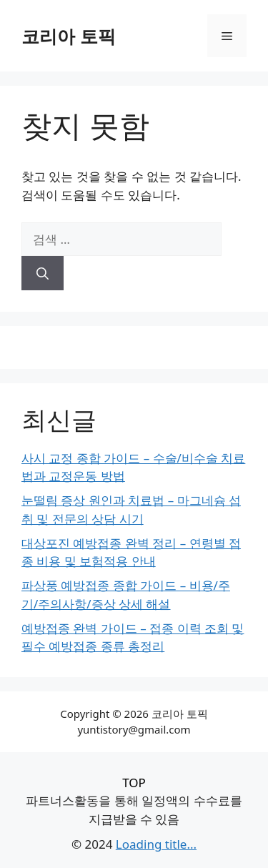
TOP (134, 783)
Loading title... (156, 844)
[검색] (43, 273)
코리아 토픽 (69, 36)
